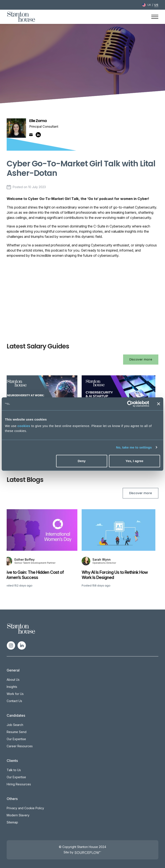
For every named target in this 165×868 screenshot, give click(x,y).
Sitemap (12, 822)
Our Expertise (16, 739)
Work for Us (15, 694)
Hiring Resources (19, 784)
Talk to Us (14, 770)
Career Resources (20, 746)
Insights (12, 687)
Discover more (141, 359)
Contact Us (14, 701)
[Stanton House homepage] (21, 17)
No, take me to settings (134, 447)
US (156, 5)
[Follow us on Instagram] (11, 645)
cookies (24, 426)
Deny (82, 461)
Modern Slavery (18, 815)
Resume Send (17, 732)
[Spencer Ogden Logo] (21, 628)
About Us (13, 680)
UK (149, 5)
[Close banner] (159, 404)
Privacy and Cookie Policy (25, 808)
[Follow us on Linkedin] (22, 645)
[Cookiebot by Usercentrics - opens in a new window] (130, 404)
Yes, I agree (135, 461)
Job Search (15, 725)
